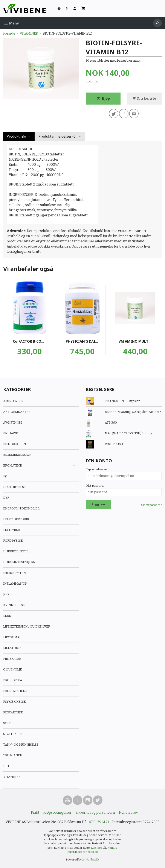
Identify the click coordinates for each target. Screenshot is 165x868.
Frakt (35, 813)
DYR (6, 498)
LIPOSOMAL (12, 637)
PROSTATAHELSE (16, 691)
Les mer (97, 848)
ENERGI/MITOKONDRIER (21, 508)
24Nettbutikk (91, 860)
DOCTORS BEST (15, 487)
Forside (9, 33)
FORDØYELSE (13, 541)
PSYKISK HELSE (15, 702)
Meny (11, 23)
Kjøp (103, 98)
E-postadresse (96, 469)
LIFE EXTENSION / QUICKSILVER (27, 627)
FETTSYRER (11, 530)
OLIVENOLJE (13, 670)
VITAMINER (12, 777)
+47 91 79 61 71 (98, 822)
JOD (6, 594)
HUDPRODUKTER (16, 551)
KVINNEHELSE (14, 605)
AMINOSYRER (13, 401)
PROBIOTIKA (13, 680)
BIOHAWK (11, 433)
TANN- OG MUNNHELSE (21, 745)
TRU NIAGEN (13, 755)
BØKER (8, 476)
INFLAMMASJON (15, 584)
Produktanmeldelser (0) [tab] (57, 136)
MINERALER (12, 659)
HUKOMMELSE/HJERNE (20, 562)
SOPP (7, 723)
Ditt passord (95, 486)
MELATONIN (12, 648)
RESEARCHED (13, 712)
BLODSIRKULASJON (17, 455)
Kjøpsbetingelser (57, 813)
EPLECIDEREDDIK (16, 519)
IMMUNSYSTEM (15, 573)
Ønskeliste (144, 98)
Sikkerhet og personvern (95, 813)
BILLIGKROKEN (15, 444)
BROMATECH (13, 466)
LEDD (7, 616)
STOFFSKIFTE (13, 734)
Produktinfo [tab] (16, 136)
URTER (8, 766)
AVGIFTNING (13, 423)
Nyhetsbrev (128, 813)
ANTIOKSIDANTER (17, 412)
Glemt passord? (151, 505)
